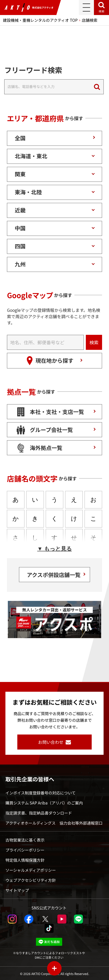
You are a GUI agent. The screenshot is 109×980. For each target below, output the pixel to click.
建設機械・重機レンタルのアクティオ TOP (40, 20)
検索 (101, 11)
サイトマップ (17, 890)
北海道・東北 (31, 156)
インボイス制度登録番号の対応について (40, 793)
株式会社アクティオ (29, 8)
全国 (20, 138)
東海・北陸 (28, 192)
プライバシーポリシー (25, 850)
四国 (20, 246)
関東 (20, 174)
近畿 (20, 210)
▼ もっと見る (54, 549)
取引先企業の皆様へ (30, 779)
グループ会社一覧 (51, 430)
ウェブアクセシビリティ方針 (31, 880)
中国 (20, 228)
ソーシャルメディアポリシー (31, 870)
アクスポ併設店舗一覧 (54, 575)
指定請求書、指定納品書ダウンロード (39, 813)
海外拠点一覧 (46, 448)
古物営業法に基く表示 (25, 840)
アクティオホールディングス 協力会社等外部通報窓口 (54, 823)
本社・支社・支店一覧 (57, 412)
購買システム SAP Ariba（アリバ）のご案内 (44, 803)
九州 (20, 264)
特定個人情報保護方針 (25, 860)
